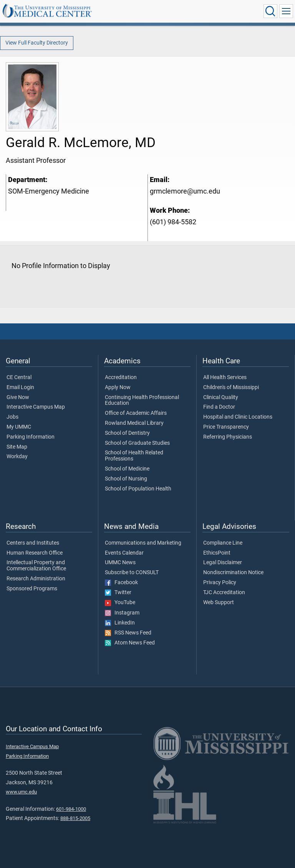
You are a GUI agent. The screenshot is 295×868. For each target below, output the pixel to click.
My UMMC (19, 427)
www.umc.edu (21, 792)
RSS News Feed (128, 633)
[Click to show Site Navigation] (286, 11)
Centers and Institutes (33, 543)
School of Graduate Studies (137, 443)
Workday (17, 457)
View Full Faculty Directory (37, 43)
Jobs (12, 417)
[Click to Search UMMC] (270, 11)
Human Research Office (35, 553)
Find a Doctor (219, 407)
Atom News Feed (130, 643)
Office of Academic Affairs (136, 413)
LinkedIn (120, 623)
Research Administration (36, 579)
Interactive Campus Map (36, 407)
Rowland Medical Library (134, 423)
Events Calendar (124, 553)
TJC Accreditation (224, 593)
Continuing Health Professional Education (142, 401)
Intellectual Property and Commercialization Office (36, 566)
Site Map (17, 447)
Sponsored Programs (32, 589)
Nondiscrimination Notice (233, 573)
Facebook (121, 583)
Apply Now (118, 388)
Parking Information (31, 437)
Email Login (20, 388)
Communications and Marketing (143, 543)
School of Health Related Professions (134, 456)
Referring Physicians (228, 437)
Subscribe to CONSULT (132, 573)
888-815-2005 (75, 818)
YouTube (120, 603)
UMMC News (120, 563)
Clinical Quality (221, 398)
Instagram (122, 613)
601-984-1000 (71, 809)
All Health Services (225, 378)
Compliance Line (223, 543)
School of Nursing (126, 479)
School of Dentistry (127, 433)
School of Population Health (138, 489)
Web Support (219, 603)
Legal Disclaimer (223, 563)
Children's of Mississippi (231, 388)
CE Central (19, 378)
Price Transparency (226, 427)
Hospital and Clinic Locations (238, 417)
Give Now (18, 398)
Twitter (118, 593)
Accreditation (121, 378)
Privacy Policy (220, 583)
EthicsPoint (217, 553)
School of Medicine (127, 469)
